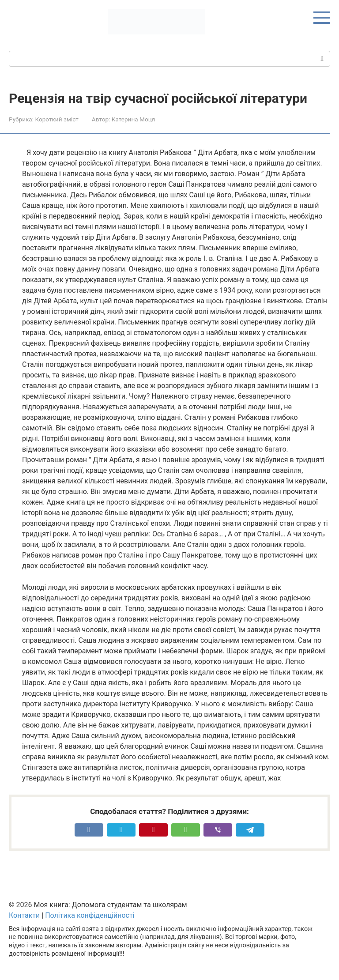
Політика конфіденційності (90, 915)
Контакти (24, 915)
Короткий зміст (56, 119)
